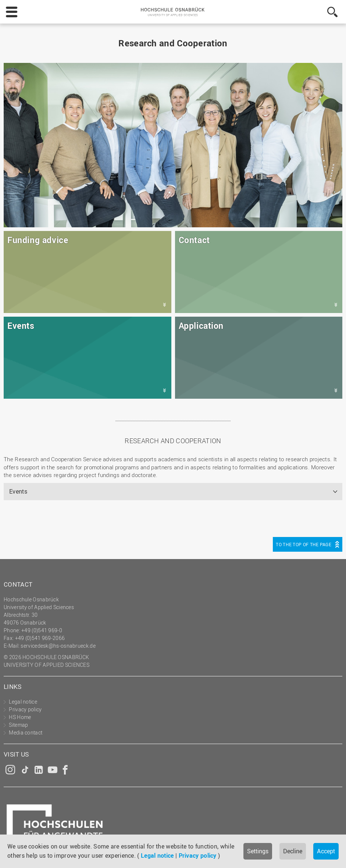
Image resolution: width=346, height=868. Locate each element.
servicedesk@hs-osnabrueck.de (58, 646)
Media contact (26, 732)
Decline (293, 851)
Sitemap (18, 725)
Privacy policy (198, 855)
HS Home (20, 717)
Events (18, 491)
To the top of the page (304, 544)
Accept (326, 851)
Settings (258, 851)
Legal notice (157, 855)
